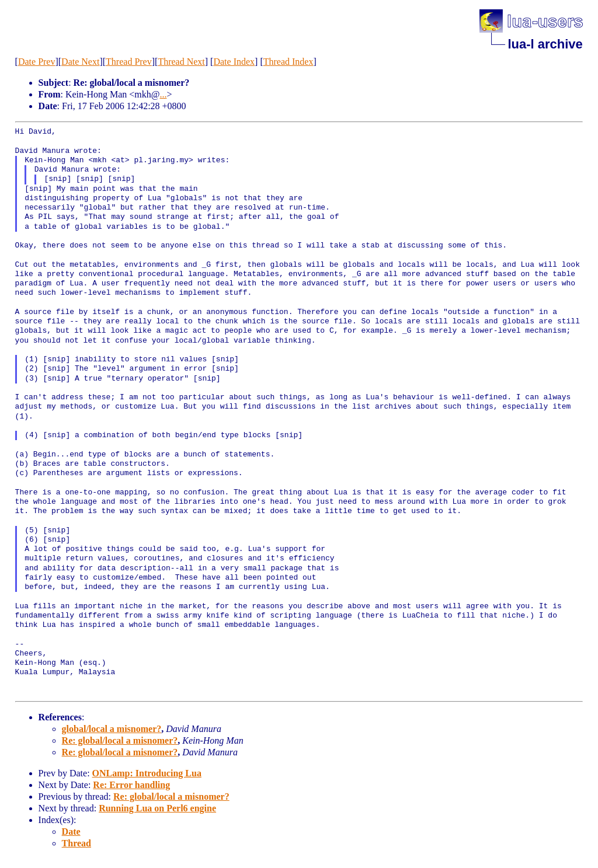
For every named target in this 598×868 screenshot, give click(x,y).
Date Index (234, 62)
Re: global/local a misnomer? (120, 740)
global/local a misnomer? (112, 729)
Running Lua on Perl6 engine (157, 808)
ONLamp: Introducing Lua (147, 773)
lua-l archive (545, 44)
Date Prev (37, 62)
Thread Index (288, 62)
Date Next (80, 62)
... (163, 94)
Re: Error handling (131, 785)
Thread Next (181, 62)
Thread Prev (129, 62)
